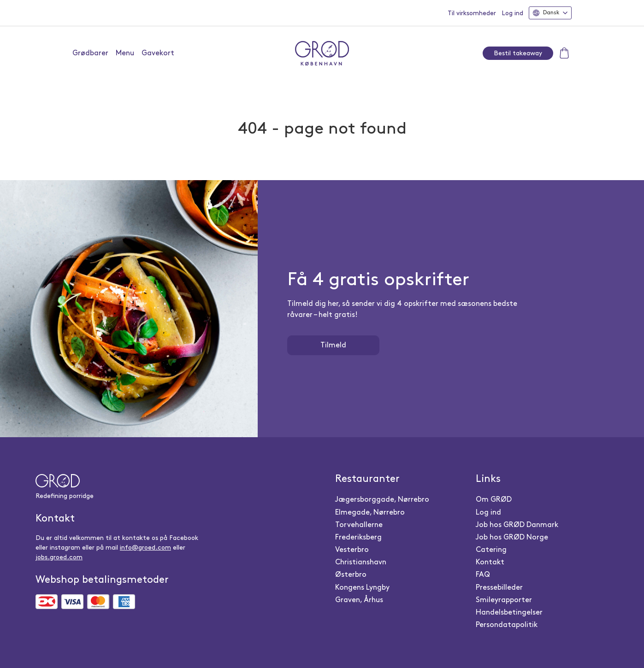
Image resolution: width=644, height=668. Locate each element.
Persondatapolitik (507, 625)
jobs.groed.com (59, 557)
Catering (491, 550)
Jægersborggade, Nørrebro (382, 500)
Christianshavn (361, 562)
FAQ (483, 575)
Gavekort (158, 53)
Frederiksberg (358, 537)
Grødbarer (90, 53)
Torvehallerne (359, 525)
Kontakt (490, 562)
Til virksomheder (472, 13)
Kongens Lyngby (362, 588)
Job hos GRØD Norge (512, 537)
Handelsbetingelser (509, 612)
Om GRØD (494, 500)
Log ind (512, 13)
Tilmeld (333, 345)
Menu (125, 53)
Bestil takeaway (518, 53)
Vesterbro (352, 550)
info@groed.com (145, 548)
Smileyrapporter (504, 600)
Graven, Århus (359, 600)
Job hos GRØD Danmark (517, 525)
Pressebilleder (499, 588)
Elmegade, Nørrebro (370, 513)
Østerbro (351, 575)
